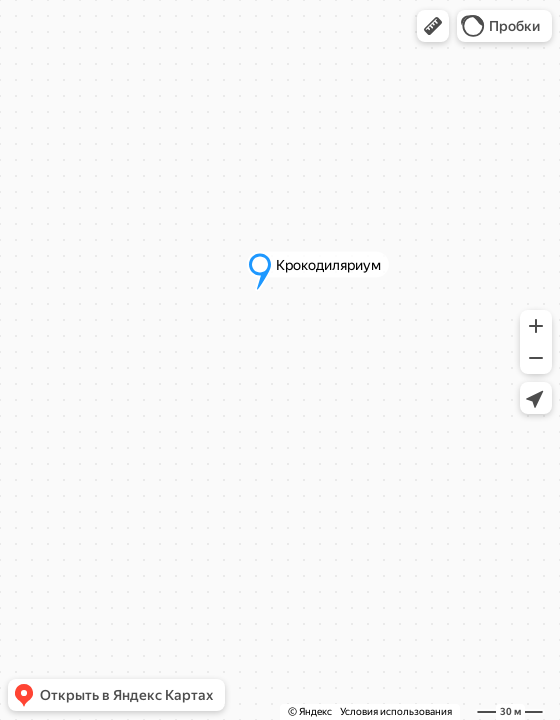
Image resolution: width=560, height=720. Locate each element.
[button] (433, 26)
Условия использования (396, 711)
